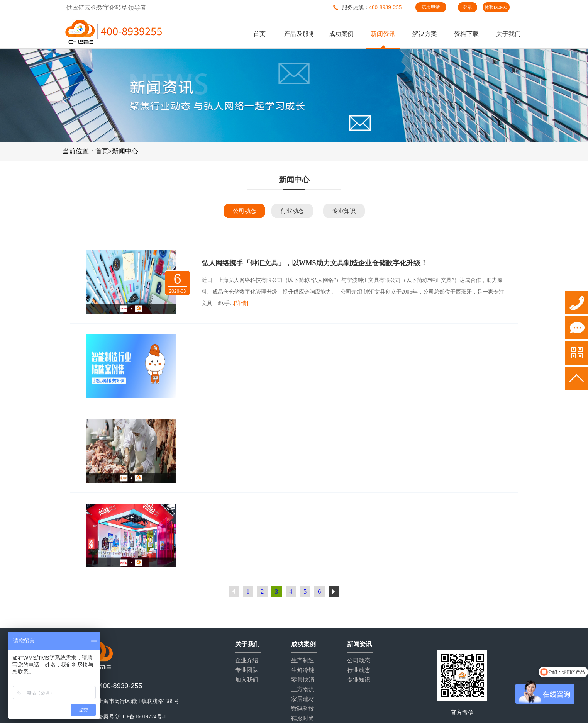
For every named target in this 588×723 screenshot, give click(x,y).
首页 (259, 34)
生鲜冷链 (303, 670)
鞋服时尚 (303, 719)
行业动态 (292, 211)
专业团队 (247, 670)
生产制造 (303, 661)
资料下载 (466, 34)
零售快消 (303, 680)
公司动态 (244, 211)
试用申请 (431, 7)
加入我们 (247, 680)
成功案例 (341, 34)
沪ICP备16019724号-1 (141, 717)
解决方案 (425, 34)
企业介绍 (247, 661)
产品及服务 (300, 34)
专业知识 (344, 211)
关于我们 (508, 34)
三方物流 (303, 690)
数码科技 (303, 709)
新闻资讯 (383, 34)
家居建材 (303, 699)
